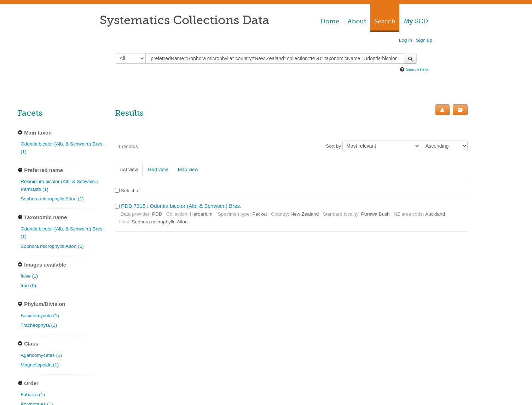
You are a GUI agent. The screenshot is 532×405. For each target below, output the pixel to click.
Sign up (424, 40)
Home (330, 21)
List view (129, 169)
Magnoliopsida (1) (40, 365)
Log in (406, 40)
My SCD (416, 21)
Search (385, 21)
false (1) (29, 276)
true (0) (28, 286)
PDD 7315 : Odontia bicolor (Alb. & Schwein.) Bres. (181, 206)
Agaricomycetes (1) (41, 355)
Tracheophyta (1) (39, 325)
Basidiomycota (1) (40, 316)
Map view (188, 169)
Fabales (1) (33, 395)
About (357, 21)
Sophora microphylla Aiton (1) (52, 199)
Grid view (158, 169)
